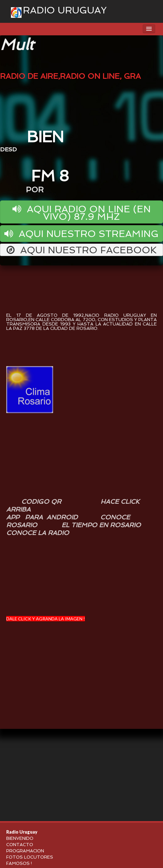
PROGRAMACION (25, 851)
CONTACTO (20, 845)
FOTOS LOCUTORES (30, 857)
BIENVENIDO (20, 838)
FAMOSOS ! (19, 863)
